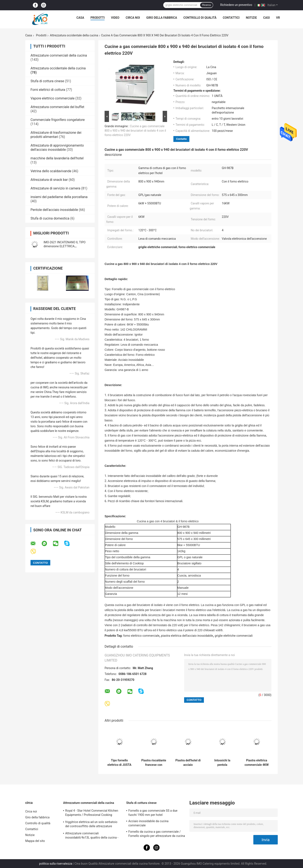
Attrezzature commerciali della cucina (59, 55)
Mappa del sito (35, 841)
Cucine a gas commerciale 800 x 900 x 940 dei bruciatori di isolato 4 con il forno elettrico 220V (135, 131)
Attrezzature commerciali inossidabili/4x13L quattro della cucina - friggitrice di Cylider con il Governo (92, 836)
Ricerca (207, 5)
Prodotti (98, 18)
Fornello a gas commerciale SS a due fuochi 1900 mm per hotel (153, 813)
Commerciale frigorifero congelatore (58, 120)
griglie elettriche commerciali (234, 636)
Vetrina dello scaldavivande (51, 171)
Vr (278, 18)
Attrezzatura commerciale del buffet (57, 107)
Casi (266, 18)
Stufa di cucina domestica (50, 218)
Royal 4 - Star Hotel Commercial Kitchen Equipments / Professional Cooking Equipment (92, 813)
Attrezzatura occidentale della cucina (74, 35)
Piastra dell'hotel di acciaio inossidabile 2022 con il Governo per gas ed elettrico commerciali (188, 763)
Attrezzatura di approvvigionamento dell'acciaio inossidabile (57, 148)
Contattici (231, 18)
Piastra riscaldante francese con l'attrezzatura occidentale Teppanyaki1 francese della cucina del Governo (154, 763)
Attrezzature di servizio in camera (55, 188)
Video (115, 18)
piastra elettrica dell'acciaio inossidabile (187, 636)
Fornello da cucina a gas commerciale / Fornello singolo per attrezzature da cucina (157, 834)
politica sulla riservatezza (56, 864)
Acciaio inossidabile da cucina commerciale (148, 823)
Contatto (181, 139)
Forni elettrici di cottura (48, 90)
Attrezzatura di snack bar (49, 180)
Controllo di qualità (200, 18)
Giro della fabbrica (162, 18)
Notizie (251, 18)
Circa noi (133, 18)
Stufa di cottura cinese (47, 81)
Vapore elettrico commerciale (52, 98)
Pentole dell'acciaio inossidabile (54, 210)
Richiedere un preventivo (236, 5)
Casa (80, 18)
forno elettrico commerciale (141, 636)
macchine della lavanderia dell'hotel (57, 158)
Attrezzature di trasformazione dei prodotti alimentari (56, 135)
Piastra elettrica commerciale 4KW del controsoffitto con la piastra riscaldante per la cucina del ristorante (256, 763)
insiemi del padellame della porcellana (59, 197)
